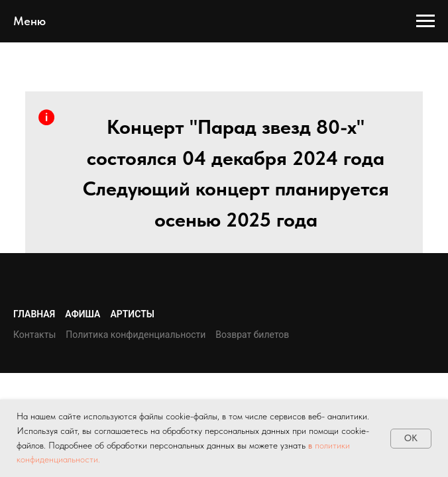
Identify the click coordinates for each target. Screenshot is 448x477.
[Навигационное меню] (425, 21)
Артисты (132, 314)
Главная (34, 314)
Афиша (83, 314)
